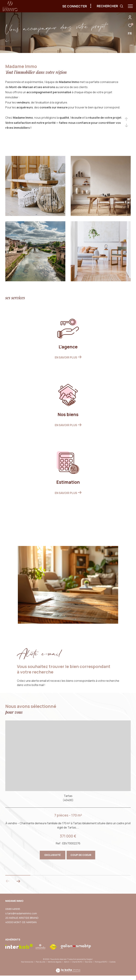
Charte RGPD (77, 962)
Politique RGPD (101, 962)
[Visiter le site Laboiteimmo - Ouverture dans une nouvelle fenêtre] (68, 968)
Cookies (112, 962)
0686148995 (13, 909)
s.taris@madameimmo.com (21, 913)
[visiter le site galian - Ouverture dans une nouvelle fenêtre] (76, 946)
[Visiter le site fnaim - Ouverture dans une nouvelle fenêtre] (53, 947)
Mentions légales (55, 962)
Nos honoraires (27, 962)
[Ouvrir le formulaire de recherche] (110, 6)
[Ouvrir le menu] (130, 6)
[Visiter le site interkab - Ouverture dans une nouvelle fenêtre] (19, 946)
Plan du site (41, 962)
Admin (67, 962)
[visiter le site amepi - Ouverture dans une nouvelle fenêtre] (41, 947)
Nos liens (89, 962)
